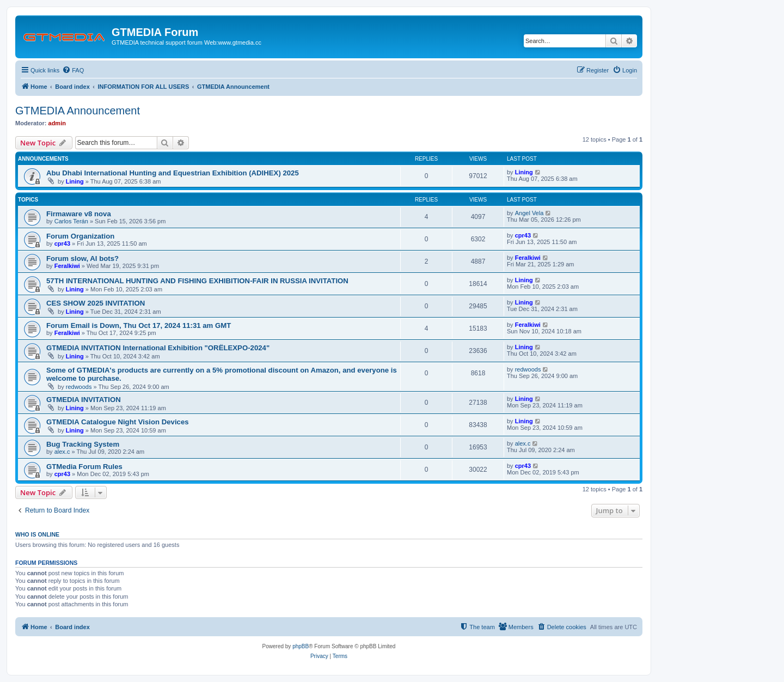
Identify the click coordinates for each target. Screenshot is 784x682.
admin (57, 123)
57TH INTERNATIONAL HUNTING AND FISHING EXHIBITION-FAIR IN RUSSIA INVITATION (197, 281)
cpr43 (62, 243)
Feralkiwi (67, 266)
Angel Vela (529, 213)
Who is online (37, 534)
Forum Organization (80, 236)
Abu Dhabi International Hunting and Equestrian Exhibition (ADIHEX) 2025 (173, 173)
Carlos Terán (71, 221)
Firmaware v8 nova (79, 214)
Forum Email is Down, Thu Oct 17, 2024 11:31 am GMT (139, 325)
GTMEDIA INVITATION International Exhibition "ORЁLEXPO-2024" (158, 348)
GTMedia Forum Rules (84, 467)
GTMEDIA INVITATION (84, 400)
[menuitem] (73, 70)
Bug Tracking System (83, 444)
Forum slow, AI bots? (82, 258)
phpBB (301, 646)
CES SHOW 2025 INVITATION (96, 303)
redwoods (79, 387)
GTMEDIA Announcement (78, 111)
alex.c (62, 452)
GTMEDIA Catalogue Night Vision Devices (118, 422)
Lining (75, 181)
